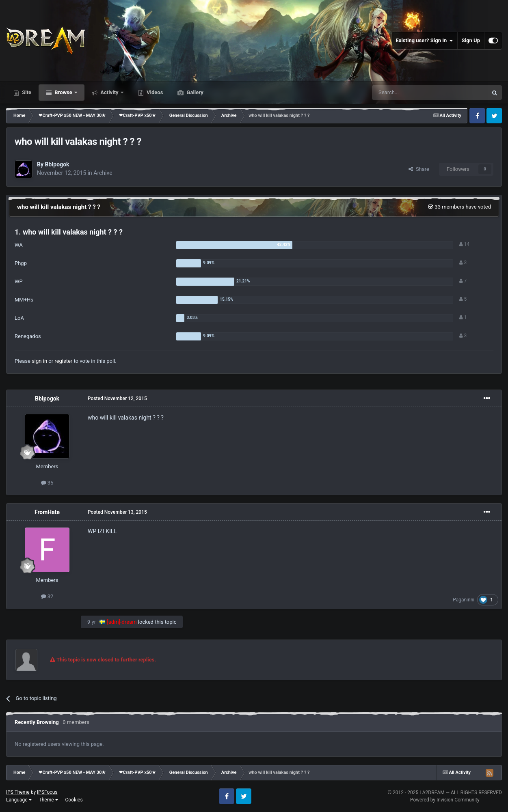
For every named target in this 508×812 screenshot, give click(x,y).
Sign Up (471, 40)
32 (47, 596)
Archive (103, 173)
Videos (154, 92)
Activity (109, 92)
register (63, 361)
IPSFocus (47, 792)
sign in (39, 361)
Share (419, 169)
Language (19, 800)
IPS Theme (18, 792)
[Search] (411, 93)
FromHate (47, 512)
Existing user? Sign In (425, 41)
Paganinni (464, 600)
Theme (49, 800)
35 (47, 483)
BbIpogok (57, 164)
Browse (63, 92)
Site (26, 92)
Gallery (194, 92)
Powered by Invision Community (445, 800)
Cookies (74, 800)
